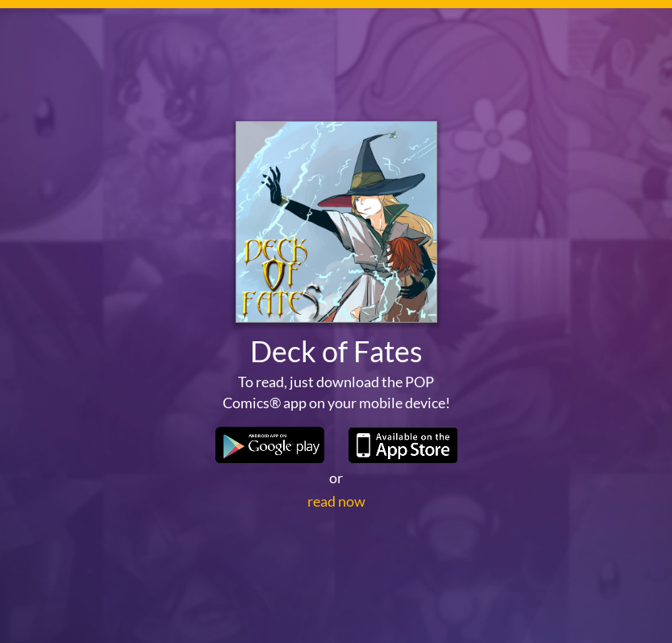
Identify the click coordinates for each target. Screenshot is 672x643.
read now (336, 501)
